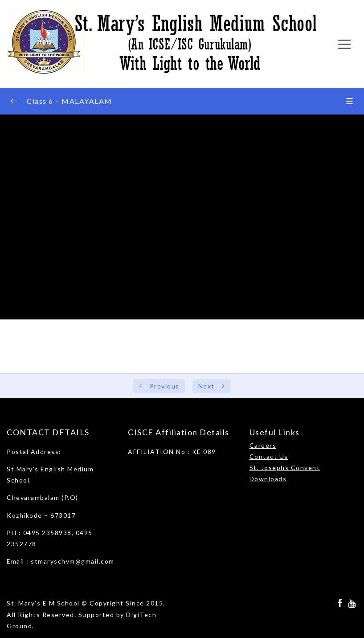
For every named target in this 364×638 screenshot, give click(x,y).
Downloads (268, 479)
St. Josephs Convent (285, 468)
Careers (263, 445)
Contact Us (269, 456)
